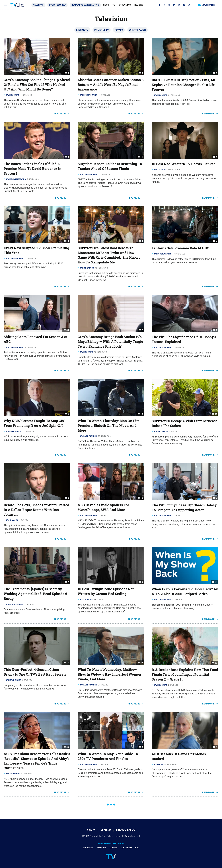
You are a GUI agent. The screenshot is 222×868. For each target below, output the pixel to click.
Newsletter (206, 5)
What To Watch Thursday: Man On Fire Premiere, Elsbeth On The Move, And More (109, 426)
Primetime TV (102, 30)
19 (142, 498)
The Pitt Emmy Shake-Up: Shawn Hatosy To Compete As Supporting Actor (184, 508)
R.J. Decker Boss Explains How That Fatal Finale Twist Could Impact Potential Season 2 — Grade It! (185, 675)
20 (216, 582)
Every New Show (57, 5)
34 (142, 663)
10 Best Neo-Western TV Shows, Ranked (184, 164)
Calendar (38, 5)
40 (142, 414)
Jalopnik (101, 848)
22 (68, 330)
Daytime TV (82, 30)
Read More (60, 114)
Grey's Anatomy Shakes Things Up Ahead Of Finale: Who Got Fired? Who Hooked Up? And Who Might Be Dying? (37, 85)
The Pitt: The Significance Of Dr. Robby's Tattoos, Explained (184, 339)
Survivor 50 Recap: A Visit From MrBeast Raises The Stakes (184, 423)
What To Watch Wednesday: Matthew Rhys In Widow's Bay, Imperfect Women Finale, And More (109, 674)
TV (114, 5)
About (91, 830)
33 (216, 414)
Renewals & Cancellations (85, 5)
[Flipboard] (174, 5)
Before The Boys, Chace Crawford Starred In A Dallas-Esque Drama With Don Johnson (36, 510)
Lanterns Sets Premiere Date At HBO (181, 248)
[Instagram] (179, 5)
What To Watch (137, 30)
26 (68, 747)
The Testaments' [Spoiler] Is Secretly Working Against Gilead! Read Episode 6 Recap (35, 594)
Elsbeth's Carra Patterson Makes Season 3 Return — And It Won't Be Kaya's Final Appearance (111, 85)
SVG (137, 848)
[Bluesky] (184, 5)
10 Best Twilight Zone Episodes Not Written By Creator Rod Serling (106, 591)
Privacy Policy (126, 830)
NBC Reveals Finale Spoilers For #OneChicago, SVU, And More (103, 507)
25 (216, 663)
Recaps (119, 30)
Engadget (88, 848)
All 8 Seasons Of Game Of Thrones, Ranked (179, 756)
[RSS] (189, 5)
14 (68, 241)
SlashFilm (126, 848)
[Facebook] (160, 5)
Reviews (139, 5)
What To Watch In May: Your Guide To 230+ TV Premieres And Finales (108, 756)
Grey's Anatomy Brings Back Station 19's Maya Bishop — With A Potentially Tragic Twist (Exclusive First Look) (110, 342)
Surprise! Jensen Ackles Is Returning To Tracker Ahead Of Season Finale (110, 166)
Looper (113, 848)
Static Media (96, 836)
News (106, 5)
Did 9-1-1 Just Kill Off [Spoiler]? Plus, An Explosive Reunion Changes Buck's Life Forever (183, 85)
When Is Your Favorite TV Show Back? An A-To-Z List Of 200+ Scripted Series (185, 592)
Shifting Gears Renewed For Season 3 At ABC (36, 339)
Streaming (125, 5)
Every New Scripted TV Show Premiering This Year (36, 250)
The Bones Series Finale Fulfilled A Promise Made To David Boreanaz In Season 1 (33, 169)
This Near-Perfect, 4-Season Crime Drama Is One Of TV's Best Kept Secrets (35, 672)
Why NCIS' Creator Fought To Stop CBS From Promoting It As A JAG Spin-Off (34, 423)
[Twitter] (164, 5)
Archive (106, 830)
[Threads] (169, 5)
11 (142, 157)
